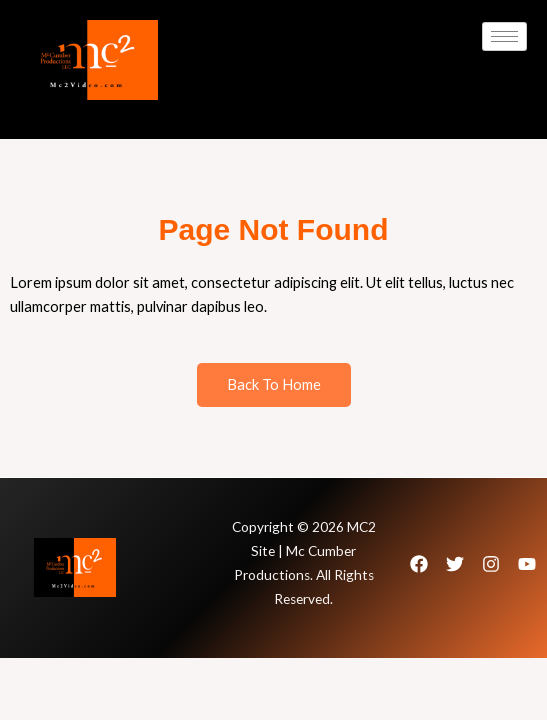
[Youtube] (527, 564)
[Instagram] (491, 564)
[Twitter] (455, 564)
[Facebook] (419, 564)
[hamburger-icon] (504, 36)
